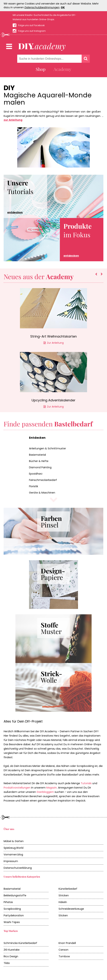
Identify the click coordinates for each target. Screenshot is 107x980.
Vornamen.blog (13, 855)
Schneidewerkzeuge (71, 909)
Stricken (64, 895)
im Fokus (78, 240)
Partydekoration (14, 915)
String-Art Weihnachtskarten (53, 336)
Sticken (63, 915)
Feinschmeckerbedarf (43, 480)
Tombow (64, 956)
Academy (62, 69)
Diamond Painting (40, 467)
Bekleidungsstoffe (15, 895)
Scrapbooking (12, 909)
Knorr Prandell (67, 943)
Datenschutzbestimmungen (42, 7)
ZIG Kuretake (12, 950)
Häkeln (63, 902)
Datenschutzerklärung (18, 868)
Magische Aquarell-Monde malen (48, 99)
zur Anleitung (13, 120)
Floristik (34, 486)
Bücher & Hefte (39, 461)
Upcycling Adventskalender (53, 400)
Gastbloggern (45, 792)
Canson (63, 950)
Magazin (52, 788)
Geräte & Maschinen (42, 493)
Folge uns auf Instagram (32, 31)
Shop (41, 69)
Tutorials (20, 196)
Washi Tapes (12, 922)
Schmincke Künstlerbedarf (20, 943)
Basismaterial (37, 455)
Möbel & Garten (14, 841)
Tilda (7, 963)
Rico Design (11, 956)
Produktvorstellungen (17, 788)
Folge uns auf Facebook (31, 25)
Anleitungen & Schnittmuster (48, 448)
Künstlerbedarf (68, 889)
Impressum (11, 861)
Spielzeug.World (14, 848)
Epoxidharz (36, 474)
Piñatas (8, 902)
